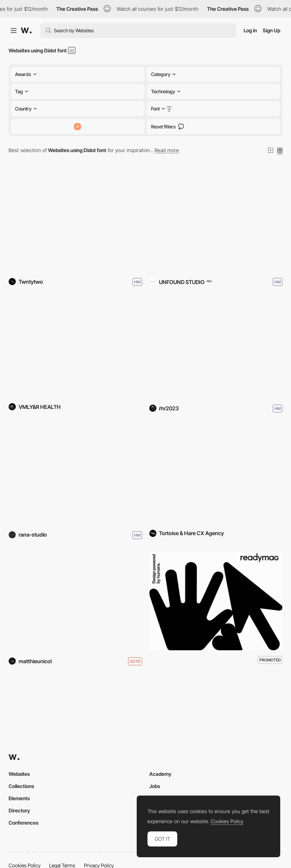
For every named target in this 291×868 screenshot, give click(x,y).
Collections (21, 786)
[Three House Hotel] (216, 221)
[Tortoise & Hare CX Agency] (216, 474)
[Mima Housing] (75, 474)
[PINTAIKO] (216, 347)
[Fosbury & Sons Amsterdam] (75, 221)
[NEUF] (75, 601)
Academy (160, 774)
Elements (19, 798)
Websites (19, 774)
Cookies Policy (227, 821)
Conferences (24, 823)
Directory (19, 810)
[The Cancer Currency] (75, 347)
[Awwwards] (26, 30)
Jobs (155, 786)
